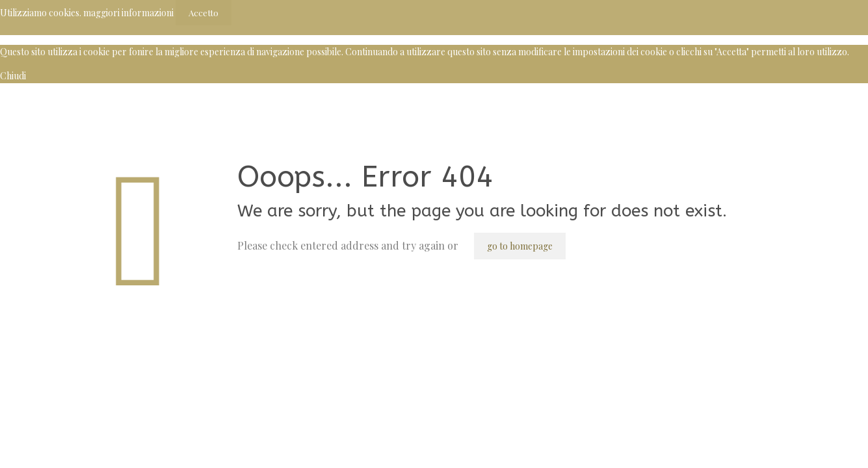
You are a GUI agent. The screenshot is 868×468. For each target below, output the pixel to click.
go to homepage (520, 246)
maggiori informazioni (128, 13)
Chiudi (13, 76)
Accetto (204, 13)
